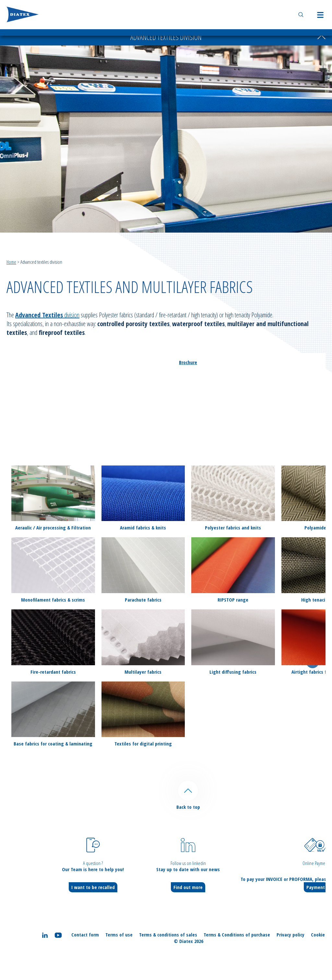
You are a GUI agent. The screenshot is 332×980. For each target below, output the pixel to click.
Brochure (188, 362)
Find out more (188, 887)
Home (11, 262)
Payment (316, 887)
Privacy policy (290, 935)
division (47, 315)
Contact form (85, 935)
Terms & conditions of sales (168, 935)
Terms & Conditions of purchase (237, 935)
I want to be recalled (93, 887)
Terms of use (119, 935)
